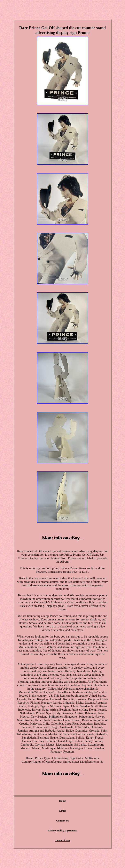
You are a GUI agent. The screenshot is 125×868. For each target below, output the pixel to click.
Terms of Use (62, 840)
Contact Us (63, 821)
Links (63, 811)
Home (62, 801)
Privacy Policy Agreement (62, 830)
